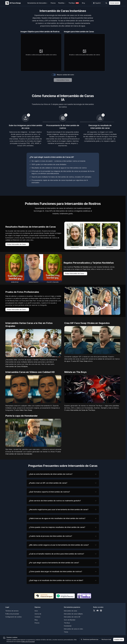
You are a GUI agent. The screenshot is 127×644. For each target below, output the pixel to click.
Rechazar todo (106, 639)
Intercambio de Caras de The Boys (83, 410)
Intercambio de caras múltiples (73, 614)
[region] (63, 474)
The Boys (74, 3)
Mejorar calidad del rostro (65, 75)
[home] (13, 3)
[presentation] (41, 52)
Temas (66, 632)
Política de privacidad (12, 614)
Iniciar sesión (115, 3)
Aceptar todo (119, 639)
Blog (83, 3)
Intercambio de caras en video (73, 629)
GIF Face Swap (82, 361)
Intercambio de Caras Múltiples (17, 366)
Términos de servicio (12, 611)
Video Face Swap (26, 410)
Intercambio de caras (70, 611)
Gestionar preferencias (90, 639)
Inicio (36, 611)
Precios (53, 3)
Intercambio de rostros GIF (72, 617)
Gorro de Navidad (70, 620)
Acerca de (38, 614)
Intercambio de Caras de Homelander (19, 454)
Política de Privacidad (28, 642)
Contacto (37, 617)
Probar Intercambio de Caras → (17, 244)
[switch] (54, 75)
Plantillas (62, 3)
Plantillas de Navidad (81, 267)
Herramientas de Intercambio (38, 3)
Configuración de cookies (14, 617)
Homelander (68, 626)
